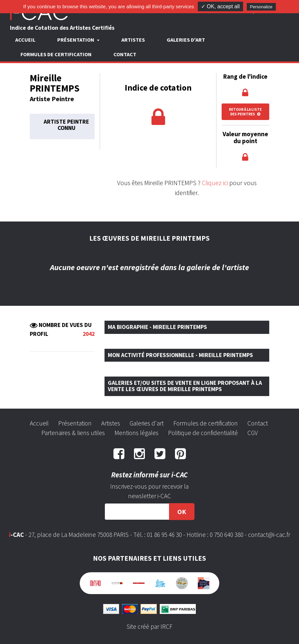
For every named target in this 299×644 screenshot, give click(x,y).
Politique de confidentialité (203, 433)
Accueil (25, 40)
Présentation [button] (76, 40)
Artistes (133, 40)
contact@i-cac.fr (269, 535)
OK (182, 512)
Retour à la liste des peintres (245, 112)
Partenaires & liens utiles (73, 433)
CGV (253, 433)
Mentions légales (136, 433)
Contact (125, 54)
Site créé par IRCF (149, 626)
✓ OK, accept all (220, 6)
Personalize (261, 7)
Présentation (75, 423)
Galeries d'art (186, 40)
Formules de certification (56, 54)
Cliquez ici (215, 183)
